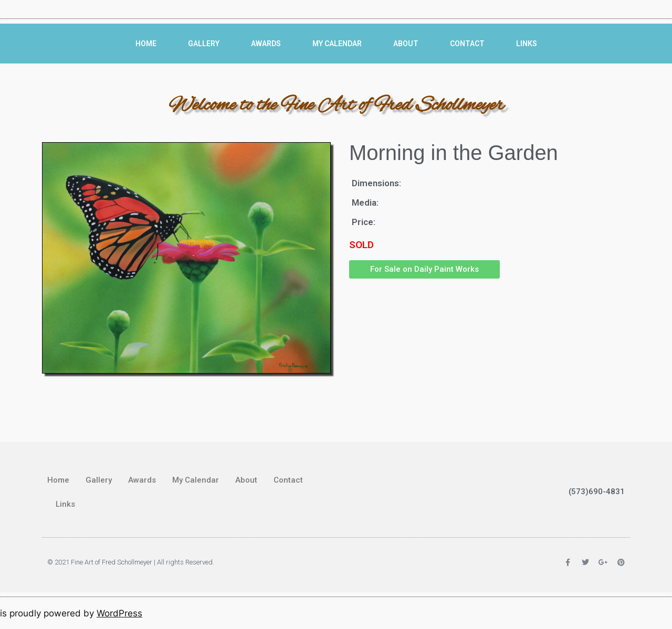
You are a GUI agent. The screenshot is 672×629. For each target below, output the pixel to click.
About (406, 44)
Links (527, 44)
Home (146, 44)
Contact (467, 44)
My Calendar (337, 44)
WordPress (119, 613)
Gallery (204, 44)
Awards (266, 44)
